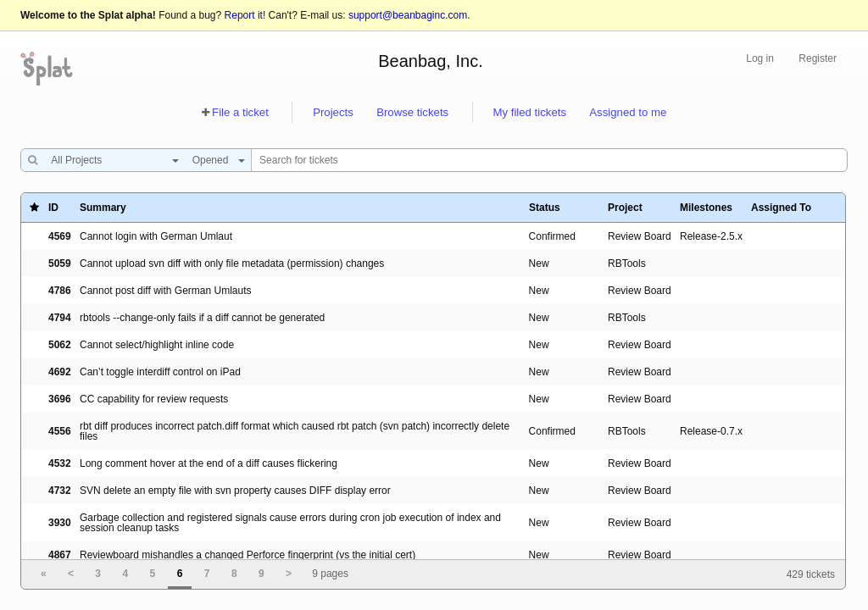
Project (625, 208)
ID (53, 208)
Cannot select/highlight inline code (157, 345)
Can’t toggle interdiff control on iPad (160, 372)
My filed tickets (530, 112)
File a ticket (240, 112)
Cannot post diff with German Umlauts (166, 291)
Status (545, 208)
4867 (60, 555)
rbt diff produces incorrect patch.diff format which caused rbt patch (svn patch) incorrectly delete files (295, 431)
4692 (60, 372)
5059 (60, 263)
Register (818, 58)
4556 (60, 431)
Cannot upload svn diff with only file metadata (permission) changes (232, 263)
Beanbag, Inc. (430, 61)
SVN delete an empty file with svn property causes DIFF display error (235, 491)
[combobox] (111, 160)
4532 (60, 463)
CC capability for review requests (154, 399)
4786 (60, 291)
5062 (60, 345)
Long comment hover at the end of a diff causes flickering (209, 463)
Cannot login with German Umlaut (156, 236)
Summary (103, 208)
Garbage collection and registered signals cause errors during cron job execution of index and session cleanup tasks (290, 523)
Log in (760, 58)
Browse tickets (412, 112)
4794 (60, 318)
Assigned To (781, 208)
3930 (60, 523)
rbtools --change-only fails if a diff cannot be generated (202, 318)
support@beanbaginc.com (408, 15)
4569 (60, 236)
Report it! (245, 15)
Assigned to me (628, 112)
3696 (60, 399)
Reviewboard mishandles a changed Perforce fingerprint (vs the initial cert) (248, 555)
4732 (60, 491)
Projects (333, 112)
